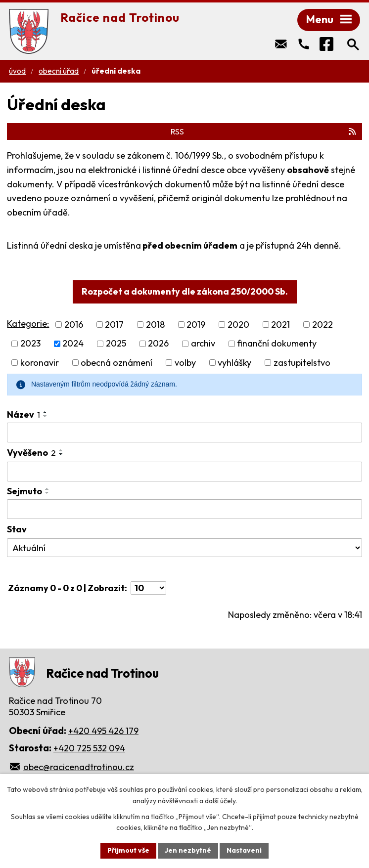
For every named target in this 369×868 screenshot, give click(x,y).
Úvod (17, 71)
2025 (116, 344)
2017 (114, 325)
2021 (280, 325)
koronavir (40, 363)
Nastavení (244, 850)
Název (23, 414)
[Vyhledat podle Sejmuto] (184, 509)
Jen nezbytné (188, 850)
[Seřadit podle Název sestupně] (46, 416)
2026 (158, 344)
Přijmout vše (128, 850)
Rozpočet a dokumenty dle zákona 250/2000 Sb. (185, 291)
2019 (196, 325)
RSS (264, 131)
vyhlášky (234, 363)
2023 (30, 344)
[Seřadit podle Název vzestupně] (46, 412)
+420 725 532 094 (89, 748)
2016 (74, 325)
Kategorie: (28, 324)
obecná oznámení (116, 363)
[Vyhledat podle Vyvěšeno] (184, 472)
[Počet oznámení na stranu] (148, 588)
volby (185, 363)
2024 (73, 344)
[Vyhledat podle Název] (184, 433)
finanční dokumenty (277, 344)
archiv (203, 344)
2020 (238, 325)
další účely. (221, 801)
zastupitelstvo (302, 363)
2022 (323, 325)
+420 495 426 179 (103, 731)
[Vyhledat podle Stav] (184, 548)
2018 (155, 325)
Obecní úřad (59, 71)
